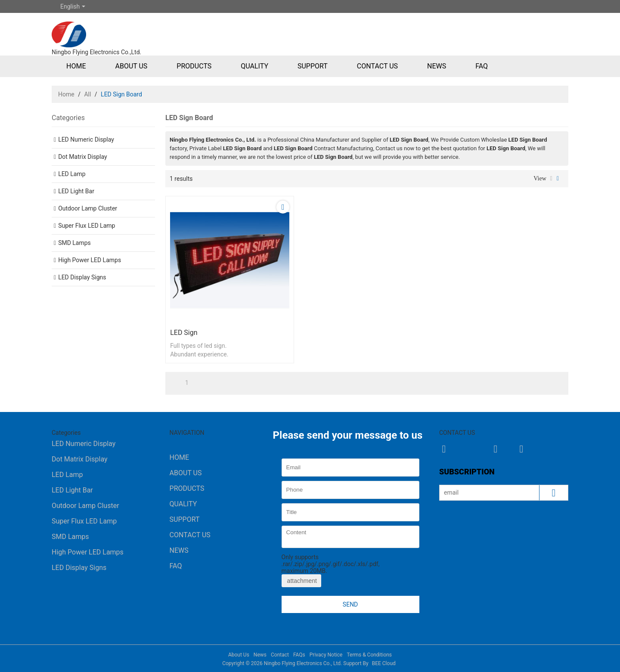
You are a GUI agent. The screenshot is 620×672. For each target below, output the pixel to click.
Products (194, 66)
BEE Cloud (384, 663)
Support (313, 66)
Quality (254, 66)
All (87, 94)
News (437, 66)
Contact (280, 655)
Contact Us (377, 66)
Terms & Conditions (369, 655)
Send (350, 604)
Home (76, 66)
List (551, 179)
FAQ (482, 66)
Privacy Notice (326, 655)
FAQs (299, 655)
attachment (301, 581)
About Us (131, 66)
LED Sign (184, 333)
